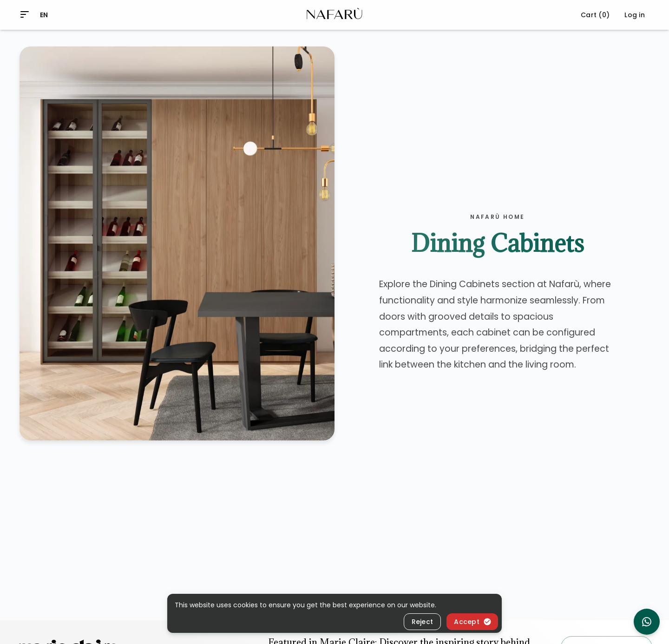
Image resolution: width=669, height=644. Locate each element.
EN (44, 15)
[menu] (25, 14)
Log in (635, 15)
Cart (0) (595, 15)
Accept (473, 622)
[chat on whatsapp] (647, 622)
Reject (423, 622)
